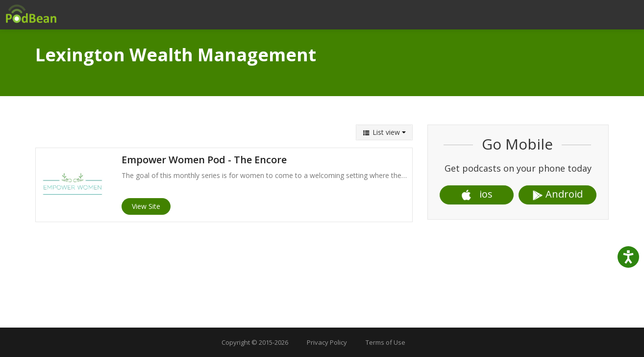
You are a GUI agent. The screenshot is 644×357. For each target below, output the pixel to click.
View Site (146, 206)
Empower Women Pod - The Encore (204, 160)
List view (384, 132)
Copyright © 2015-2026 (255, 342)
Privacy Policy (327, 342)
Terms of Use (385, 342)
